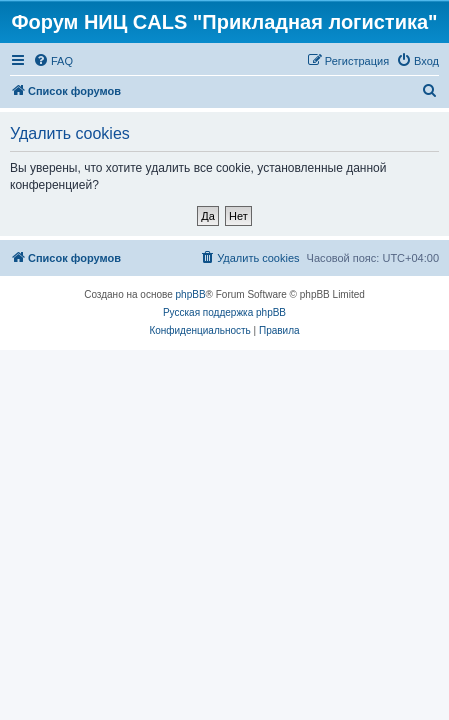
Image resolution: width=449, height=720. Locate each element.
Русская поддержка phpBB (224, 312)
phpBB (191, 294)
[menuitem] (53, 61)
